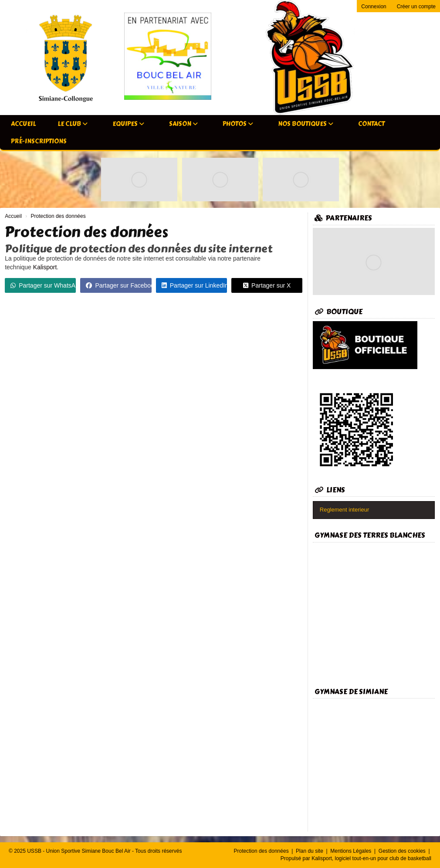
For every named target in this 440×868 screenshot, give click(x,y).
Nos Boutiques (306, 124)
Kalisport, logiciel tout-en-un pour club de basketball (371, 858)
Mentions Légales (351, 851)
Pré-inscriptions (39, 141)
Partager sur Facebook (118, 285)
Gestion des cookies (403, 851)
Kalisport (45, 267)
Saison (183, 124)
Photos (238, 124)
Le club (73, 124)
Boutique (338, 312)
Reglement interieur (344, 510)
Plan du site (310, 851)
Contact (371, 124)
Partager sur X (267, 285)
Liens (330, 490)
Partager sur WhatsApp (43, 285)
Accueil (23, 124)
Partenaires (343, 218)
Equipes (128, 124)
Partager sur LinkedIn (194, 285)
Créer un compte (416, 7)
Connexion (374, 7)
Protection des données (262, 851)
